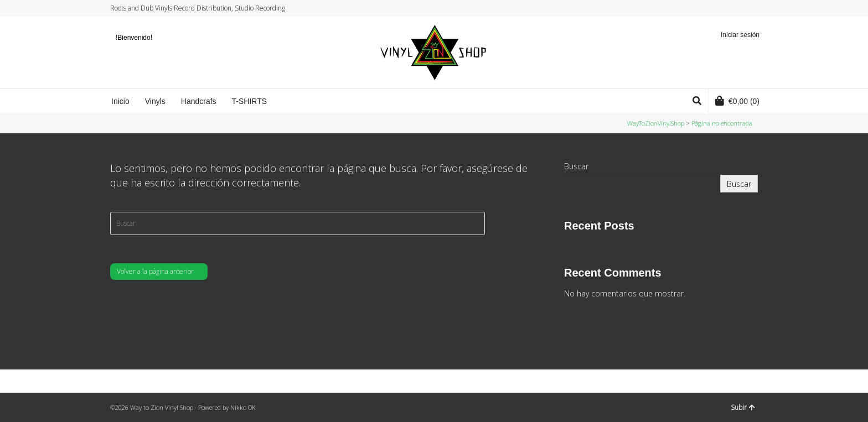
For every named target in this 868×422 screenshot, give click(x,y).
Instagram (736, 8)
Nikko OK (243, 407)
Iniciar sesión (740, 35)
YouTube (746, 8)
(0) (737, 101)
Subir (743, 407)
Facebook (725, 8)
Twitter (715, 8)
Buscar (576, 166)
